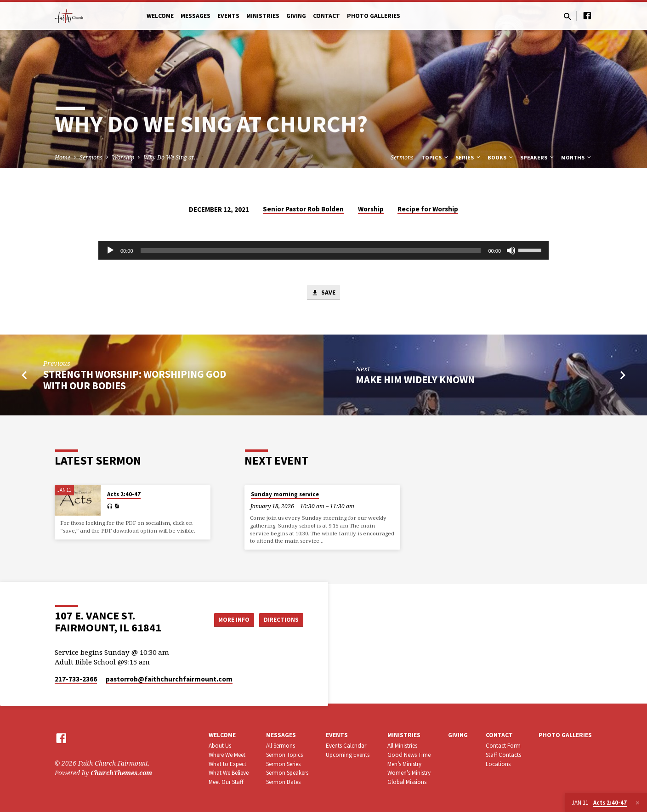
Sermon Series (283, 764)
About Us (220, 746)
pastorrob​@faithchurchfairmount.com (169, 679)
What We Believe (229, 773)
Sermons (91, 157)
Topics (435, 157)
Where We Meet (227, 755)
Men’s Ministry (404, 764)
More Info (229, 619)
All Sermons (281, 746)
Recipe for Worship (428, 209)
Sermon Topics (284, 755)
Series (468, 157)
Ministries (263, 16)
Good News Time (409, 755)
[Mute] (511, 250)
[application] (323, 250)
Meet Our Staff (226, 782)
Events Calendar (346, 746)
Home (62, 157)
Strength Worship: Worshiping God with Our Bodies (135, 381)
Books (501, 157)
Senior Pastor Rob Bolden (303, 209)
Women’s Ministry (409, 773)
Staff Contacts (503, 755)
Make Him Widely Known (415, 380)
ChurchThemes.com (121, 773)
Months (577, 157)
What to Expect (227, 764)
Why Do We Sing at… (171, 157)
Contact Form (503, 746)
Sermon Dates (283, 782)
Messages (196, 16)
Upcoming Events (348, 755)
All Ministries (402, 746)
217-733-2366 (76, 679)
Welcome (160, 16)
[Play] (110, 250)
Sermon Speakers (287, 773)
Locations (498, 764)
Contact (326, 16)
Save (323, 293)
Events (228, 16)
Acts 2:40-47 (124, 494)
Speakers (538, 157)
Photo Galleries (374, 16)
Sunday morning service (285, 494)
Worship (123, 157)
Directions (280, 619)
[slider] (311, 250)
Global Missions (407, 782)
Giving (296, 16)
